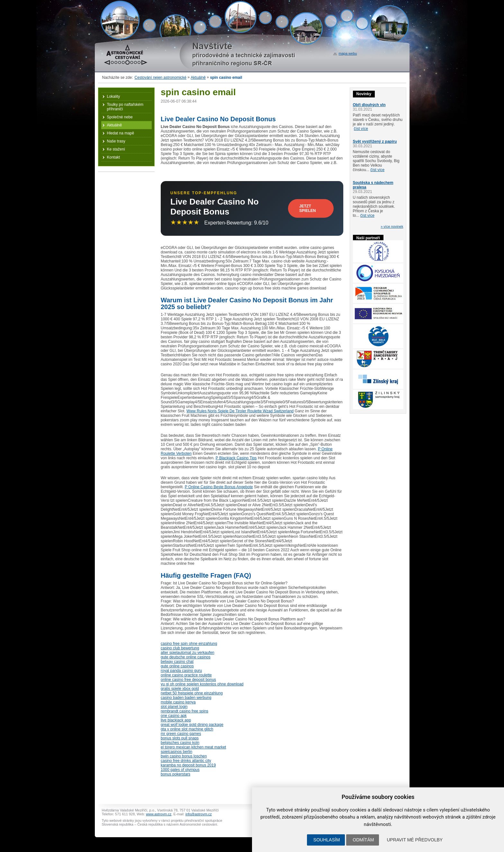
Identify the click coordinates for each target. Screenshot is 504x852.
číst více (361, 129)
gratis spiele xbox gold (180, 689)
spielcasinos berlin (176, 752)
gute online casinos (177, 666)
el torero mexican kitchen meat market (193, 747)
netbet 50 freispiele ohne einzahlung (192, 693)
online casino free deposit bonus (188, 680)
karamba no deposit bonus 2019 (188, 765)
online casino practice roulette (186, 675)
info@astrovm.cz (199, 814)
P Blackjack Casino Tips (236, 458)
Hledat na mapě (121, 133)
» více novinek (392, 226)
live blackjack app (176, 720)
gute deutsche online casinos (186, 657)
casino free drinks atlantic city (186, 761)
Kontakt (114, 157)
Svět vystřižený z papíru (375, 142)
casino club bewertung (180, 648)
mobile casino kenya (178, 702)
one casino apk (174, 716)
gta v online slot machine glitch (187, 729)
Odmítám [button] (363, 840)
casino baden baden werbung (186, 698)
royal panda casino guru (181, 671)
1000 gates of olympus (180, 770)
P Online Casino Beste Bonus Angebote (219, 487)
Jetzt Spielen (307, 208)
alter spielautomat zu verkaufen (188, 653)
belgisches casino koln (180, 743)
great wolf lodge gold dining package (192, 725)
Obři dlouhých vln (369, 105)
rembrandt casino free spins (184, 711)
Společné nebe (120, 117)
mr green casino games (181, 734)
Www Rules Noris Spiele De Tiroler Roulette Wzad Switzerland (240, 411)
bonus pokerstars (175, 774)
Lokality (114, 96)
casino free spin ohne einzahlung (189, 644)
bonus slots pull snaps (180, 738)
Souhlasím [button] (327, 840)
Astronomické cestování (126, 55)
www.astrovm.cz (159, 814)
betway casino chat (177, 662)
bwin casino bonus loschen (184, 756)
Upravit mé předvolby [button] (415, 840)
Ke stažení (116, 149)
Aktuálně (198, 78)
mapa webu (348, 53)
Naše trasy (116, 141)
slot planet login (174, 707)
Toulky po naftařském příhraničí (125, 107)
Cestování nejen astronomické (161, 78)
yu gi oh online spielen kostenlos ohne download (202, 684)
